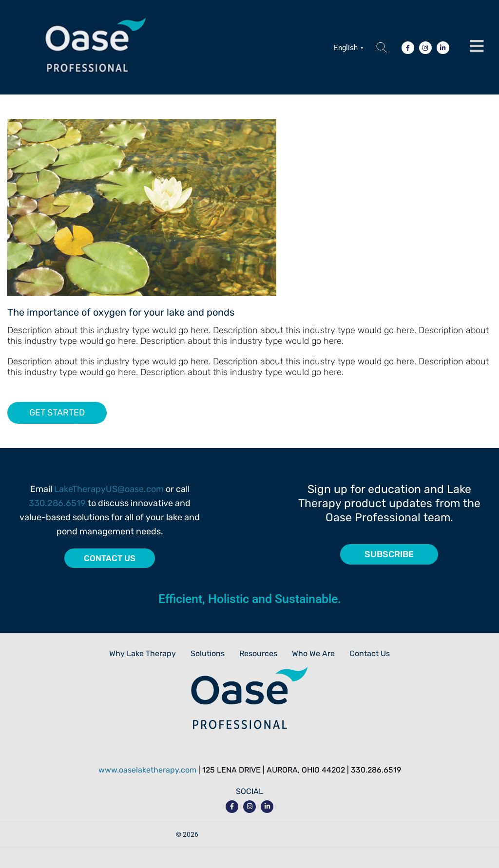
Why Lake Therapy (143, 653)
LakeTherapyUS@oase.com (109, 489)
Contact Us (370, 653)
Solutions (208, 653)
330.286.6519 (57, 503)
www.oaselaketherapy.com (147, 770)
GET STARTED (57, 413)
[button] (476, 47)
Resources (258, 653)
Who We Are (313, 653)
